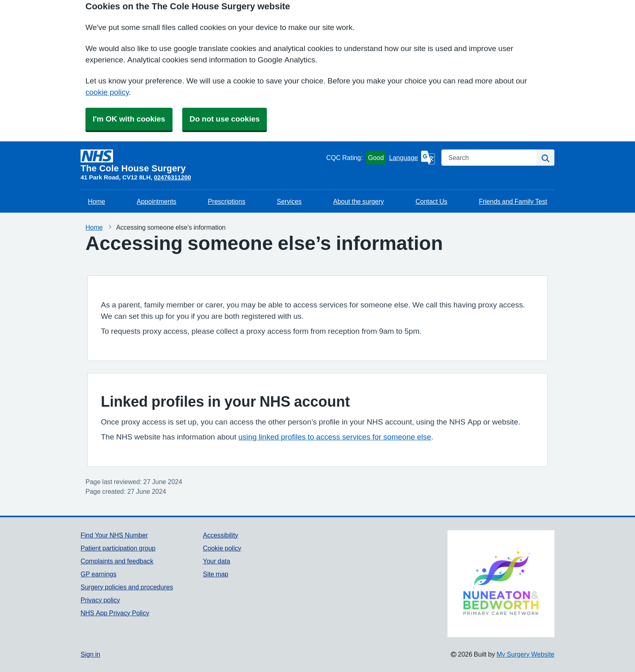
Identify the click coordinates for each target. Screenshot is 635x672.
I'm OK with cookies (129, 119)
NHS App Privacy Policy (115, 613)
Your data (216, 561)
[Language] (412, 158)
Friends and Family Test (513, 201)
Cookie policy (222, 548)
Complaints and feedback (117, 561)
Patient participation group (118, 548)
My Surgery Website (525, 654)
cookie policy (107, 92)
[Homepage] (202, 161)
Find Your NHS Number (114, 535)
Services (289, 201)
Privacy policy (100, 600)
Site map (216, 574)
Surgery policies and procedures (127, 587)
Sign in (90, 654)
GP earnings (99, 574)
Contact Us (432, 201)
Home (97, 201)
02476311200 (173, 177)
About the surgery (359, 201)
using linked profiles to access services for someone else (335, 437)
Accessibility (221, 535)
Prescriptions (226, 201)
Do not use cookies (225, 119)
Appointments (157, 201)
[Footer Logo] (501, 584)
